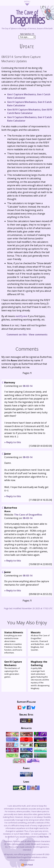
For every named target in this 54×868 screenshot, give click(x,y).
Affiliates (26, 728)
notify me (21, 316)
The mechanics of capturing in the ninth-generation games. (14, 669)
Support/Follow (26, 702)
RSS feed (27, 865)
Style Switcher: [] (27, 34)
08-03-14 (28, 386)
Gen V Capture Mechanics (22, 117)
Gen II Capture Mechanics (22, 102)
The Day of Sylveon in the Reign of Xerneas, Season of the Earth (27, 29)
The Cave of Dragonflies (28, 515)
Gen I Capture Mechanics (22, 94)
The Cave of (27, 16)
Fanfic (26, 768)
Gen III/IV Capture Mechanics (24, 110)
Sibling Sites (26, 714)
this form (44, 837)
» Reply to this (13, 442)
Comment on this (17, 335)
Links (26, 781)
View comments (38, 335)
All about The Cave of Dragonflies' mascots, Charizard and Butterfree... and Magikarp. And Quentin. (40, 641)
